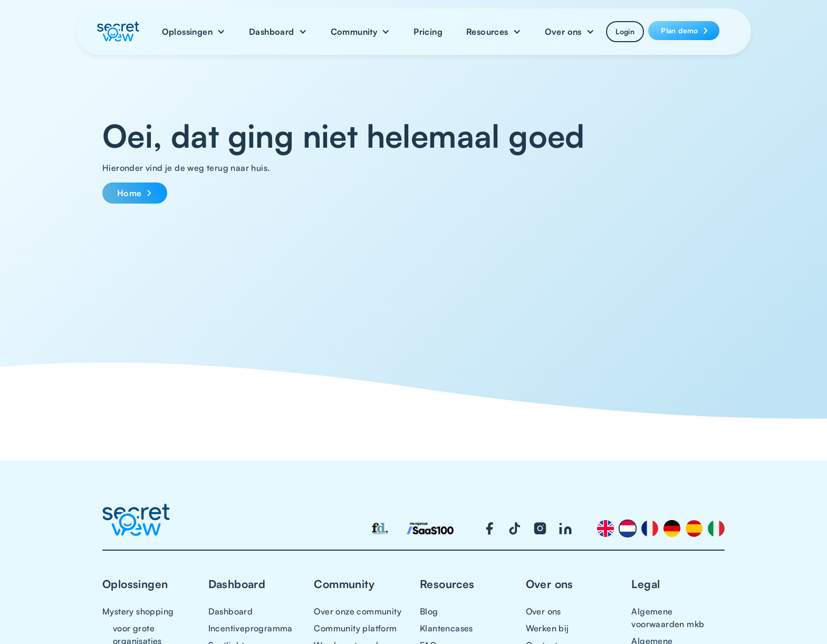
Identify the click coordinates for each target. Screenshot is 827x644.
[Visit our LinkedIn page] (565, 528)
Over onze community (358, 611)
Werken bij (547, 628)
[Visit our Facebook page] (489, 528)
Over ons (544, 611)
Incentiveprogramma (251, 628)
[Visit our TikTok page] (515, 528)
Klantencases (446, 628)
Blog (429, 611)
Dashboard (231, 611)
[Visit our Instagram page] (540, 528)
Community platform (355, 628)
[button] (194, 32)
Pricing (428, 32)
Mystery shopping (138, 611)
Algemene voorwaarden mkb (668, 618)
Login (625, 31)
